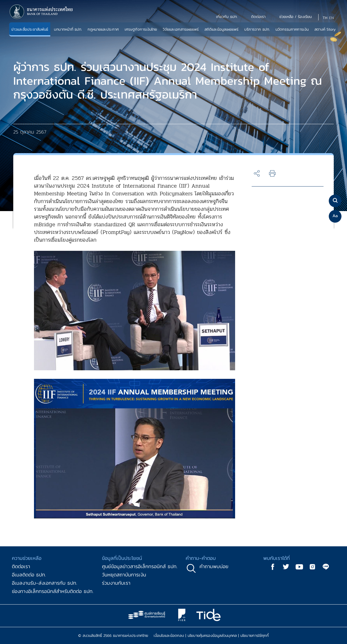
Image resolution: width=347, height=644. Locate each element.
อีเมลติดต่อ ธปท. (29, 575)
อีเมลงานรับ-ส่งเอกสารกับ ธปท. (44, 583)
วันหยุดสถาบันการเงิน (124, 575)
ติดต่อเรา (21, 566)
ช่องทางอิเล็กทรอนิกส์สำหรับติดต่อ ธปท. (53, 591)
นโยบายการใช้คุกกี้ (255, 636)
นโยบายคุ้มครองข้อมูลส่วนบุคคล (212, 636)
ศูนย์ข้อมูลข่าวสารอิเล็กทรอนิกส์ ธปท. (140, 566)
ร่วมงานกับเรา (116, 583)
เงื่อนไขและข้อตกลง (169, 636)
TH (325, 18)
